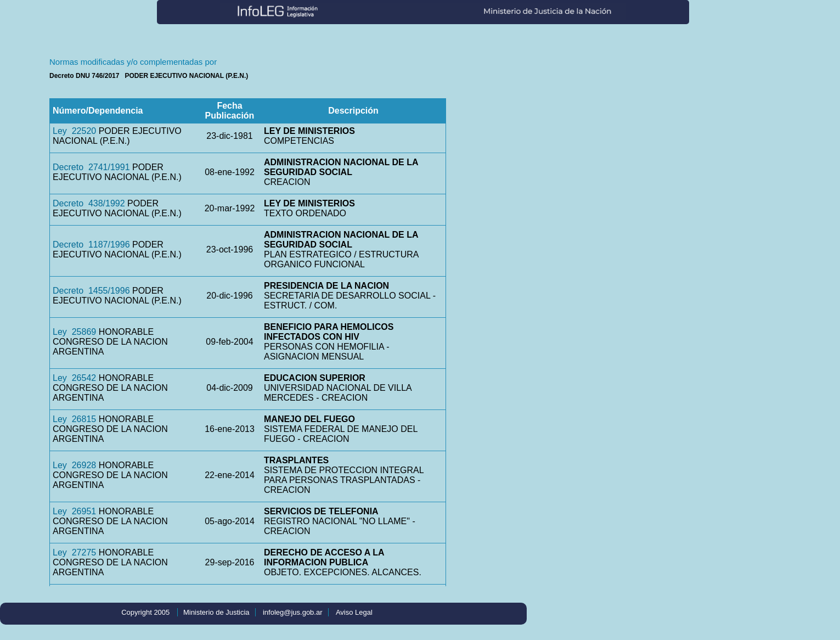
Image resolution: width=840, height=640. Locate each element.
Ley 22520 (74, 131)
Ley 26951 (74, 511)
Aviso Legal (354, 612)
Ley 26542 (74, 378)
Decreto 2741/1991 (91, 167)
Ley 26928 (74, 465)
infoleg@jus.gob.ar (293, 612)
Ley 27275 (74, 552)
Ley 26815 (74, 419)
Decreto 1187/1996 (91, 245)
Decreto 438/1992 (89, 203)
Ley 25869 (74, 332)
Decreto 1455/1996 (91, 291)
